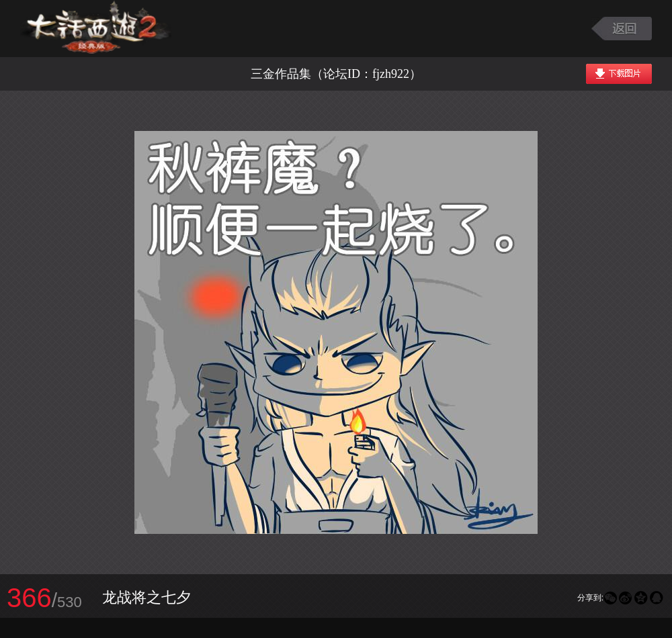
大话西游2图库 (96, 29)
